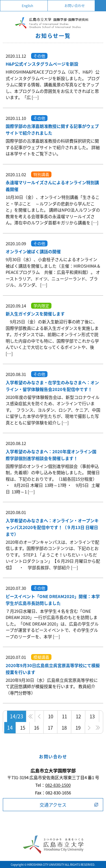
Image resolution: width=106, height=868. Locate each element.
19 (78, 728)
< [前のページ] (39, 716)
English (27, 6)
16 (36, 728)
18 (64, 728)
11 (64, 716)
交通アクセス (53, 805)
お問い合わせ (75, 6)
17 (50, 728)
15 (23, 728)
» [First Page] (31, 716)
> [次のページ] (89, 728)
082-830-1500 (58, 785)
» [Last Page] (98, 728)
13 (92, 716)
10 (51, 716)
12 (78, 716)
